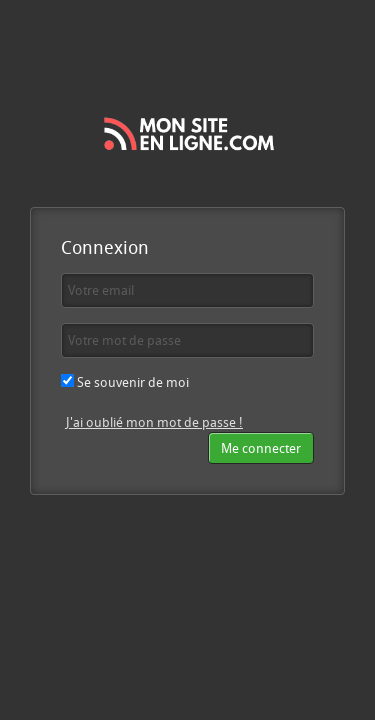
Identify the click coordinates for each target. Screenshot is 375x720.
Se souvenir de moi (125, 382)
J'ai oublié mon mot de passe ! (154, 422)
